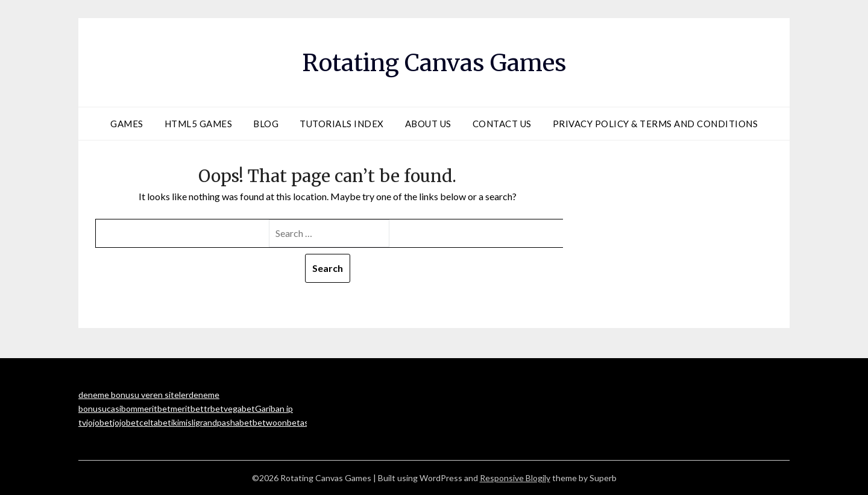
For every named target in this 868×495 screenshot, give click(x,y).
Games (127, 124)
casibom (122, 408)
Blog (266, 124)
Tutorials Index (342, 124)
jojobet (99, 422)
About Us (428, 124)
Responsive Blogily (515, 478)
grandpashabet (224, 422)
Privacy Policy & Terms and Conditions (656, 124)
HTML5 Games (199, 124)
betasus (302, 422)
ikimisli (183, 422)
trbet (214, 408)
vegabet (239, 408)
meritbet (154, 408)
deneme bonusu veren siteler (134, 395)
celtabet (155, 422)
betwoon (270, 422)
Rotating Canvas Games (434, 61)
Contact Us (502, 124)
